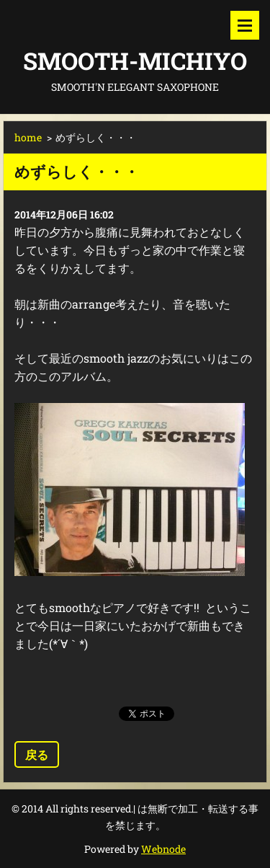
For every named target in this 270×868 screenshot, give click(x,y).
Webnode (163, 849)
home (28, 137)
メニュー (245, 25)
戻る (37, 754)
